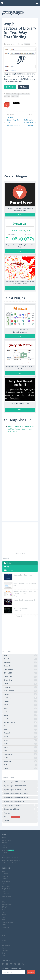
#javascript (26, 94)
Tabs (20, 751)
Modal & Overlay (20, 722)
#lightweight (16, 94)
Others (27, 44)
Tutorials (8, 570)
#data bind (15, 96)
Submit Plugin (6, 840)
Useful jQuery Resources (20, 805)
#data (8, 94)
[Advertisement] (20, 150)
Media (20, 712)
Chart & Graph (20, 670)
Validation (20, 761)
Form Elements (20, 691)
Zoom (20, 768)
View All (26, 616)
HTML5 (20, 701)
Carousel (20, 666)
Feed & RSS (20, 687)
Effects (20, 684)
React (20, 730)
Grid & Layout (20, 698)
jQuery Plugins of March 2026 (20, 782)
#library (7, 96)
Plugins (8, 563)
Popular (4, 848)
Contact (20, 821)
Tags (7, 567)
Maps (20, 708)
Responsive (20, 733)
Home (4, 838)
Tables (20, 747)
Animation (20, 659)
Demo (24, 87)
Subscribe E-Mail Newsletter (11, 860)
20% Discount (15, 817)
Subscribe (31, 972)
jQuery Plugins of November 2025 (20, 797)
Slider (20, 740)
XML (20, 765)
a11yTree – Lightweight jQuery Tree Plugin (28, 121)
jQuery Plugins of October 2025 (20, 801)
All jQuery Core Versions (10, 863)
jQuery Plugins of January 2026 (20, 790)
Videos (4, 845)
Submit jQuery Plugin (20, 809)
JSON (20, 705)
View (26, 214)
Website (10, 87)
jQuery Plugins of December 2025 (20, 793)
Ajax (20, 655)
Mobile (20, 719)
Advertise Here (20, 554)
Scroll (20, 737)
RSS (3, 855)
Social (20, 744)
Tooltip (20, 758)
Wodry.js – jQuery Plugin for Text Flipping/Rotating (13, 121)
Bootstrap (20, 662)
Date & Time (20, 677)
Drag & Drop (20, 680)
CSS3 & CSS (20, 673)
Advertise (20, 817)
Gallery (20, 694)
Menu (20, 715)
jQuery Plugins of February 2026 (21, 426)
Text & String (20, 754)
